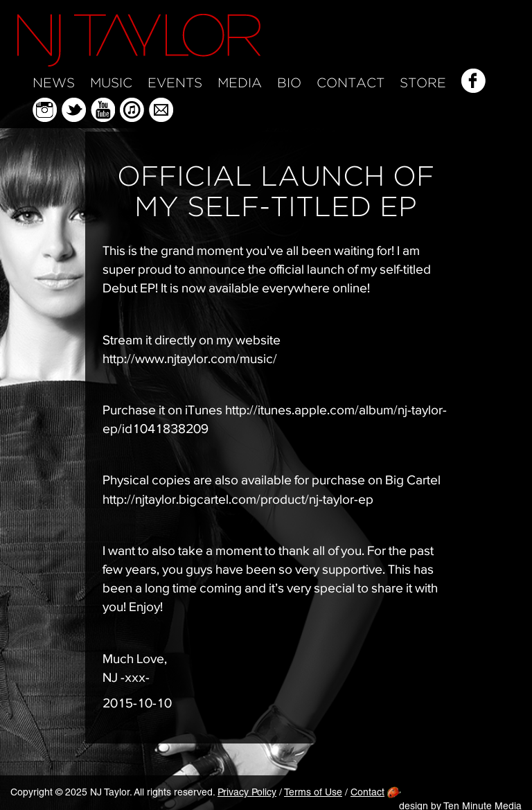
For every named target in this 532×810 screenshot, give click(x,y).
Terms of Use (313, 793)
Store (423, 83)
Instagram (45, 110)
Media (240, 83)
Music (111, 83)
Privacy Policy (247, 793)
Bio (289, 83)
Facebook (473, 81)
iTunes (132, 110)
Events (175, 83)
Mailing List (161, 110)
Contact (351, 83)
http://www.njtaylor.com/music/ (190, 359)
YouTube (103, 110)
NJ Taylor (139, 40)
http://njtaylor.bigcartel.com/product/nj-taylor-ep (238, 499)
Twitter (74, 110)
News (54, 83)
